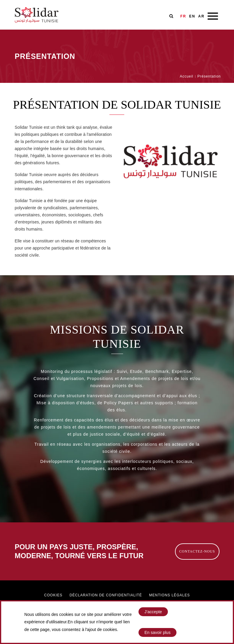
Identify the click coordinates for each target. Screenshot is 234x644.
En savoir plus (157, 632)
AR (201, 16)
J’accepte (153, 612)
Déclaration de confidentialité (106, 595)
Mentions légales (169, 595)
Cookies (53, 595)
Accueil (186, 76)
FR (183, 16)
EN (192, 16)
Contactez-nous (197, 551)
